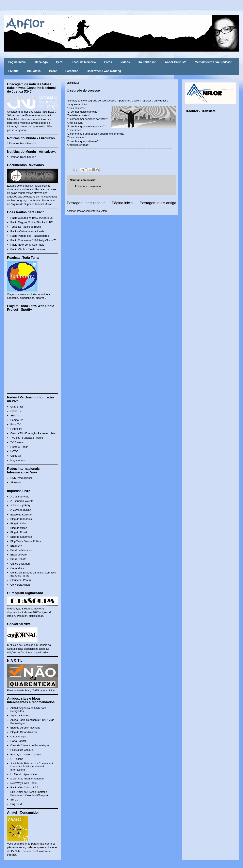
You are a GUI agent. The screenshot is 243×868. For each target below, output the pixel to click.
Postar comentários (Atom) (93, 211)
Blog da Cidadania (21, 519)
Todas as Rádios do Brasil (26, 227)
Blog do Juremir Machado (25, 728)
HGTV (14, 451)
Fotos (108, 62)
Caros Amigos (19, 737)
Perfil (60, 62)
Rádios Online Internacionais (27, 231)
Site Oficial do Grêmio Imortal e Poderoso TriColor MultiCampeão (30, 794)
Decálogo (41, 62)
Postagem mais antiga (158, 203)
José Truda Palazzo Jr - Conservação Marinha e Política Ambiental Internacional (32, 767)
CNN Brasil (17, 407)
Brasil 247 (16, 546)
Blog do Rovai (19, 532)
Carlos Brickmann (21, 564)
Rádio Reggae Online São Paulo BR (32, 222)
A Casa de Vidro (20, 497)
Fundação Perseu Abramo (26, 754)
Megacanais (17, 460)
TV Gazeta (17, 442)
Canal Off (16, 456)
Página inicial (17, 62)
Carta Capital (18, 741)
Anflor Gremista (176, 62)
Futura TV (16, 429)
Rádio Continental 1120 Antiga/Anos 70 (33, 240)
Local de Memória (84, 62)
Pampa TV (17, 420)
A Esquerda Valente (22, 501)
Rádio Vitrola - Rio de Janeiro (28, 249)
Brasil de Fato (18, 555)
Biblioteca (34, 71)
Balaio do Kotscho (21, 515)
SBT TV (15, 416)
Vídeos (125, 62)
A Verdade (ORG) (21, 510)
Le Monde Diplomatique (24, 774)
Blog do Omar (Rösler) (23, 732)
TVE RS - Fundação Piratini (27, 438)
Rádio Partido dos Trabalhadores (30, 236)
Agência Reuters (20, 715)
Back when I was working (104, 71)
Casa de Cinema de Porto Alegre (30, 745)
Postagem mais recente (86, 203)
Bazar (53, 71)
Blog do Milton (19, 528)
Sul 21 (14, 800)
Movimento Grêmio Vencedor (27, 779)
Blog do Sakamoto (21, 537)
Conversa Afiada (20, 585)
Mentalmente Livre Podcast (213, 62)
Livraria (13, 71)
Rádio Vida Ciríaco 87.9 (24, 787)
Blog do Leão (18, 523)
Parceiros (72, 71)
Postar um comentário (88, 186)
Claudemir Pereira (21, 580)
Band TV (15, 424)
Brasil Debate (18, 559)
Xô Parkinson (147, 62)
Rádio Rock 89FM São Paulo (27, 245)
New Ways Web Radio (23, 783)
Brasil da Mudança (21, 550)
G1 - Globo (17, 759)
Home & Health (19, 447)
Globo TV (16, 411)
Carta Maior (17, 568)
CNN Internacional (21, 478)
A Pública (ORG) (20, 505)
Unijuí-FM (16, 804)
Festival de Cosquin (22, 750)
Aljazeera (16, 482)
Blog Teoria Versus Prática (26, 541)
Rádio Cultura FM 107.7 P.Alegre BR (32, 218)
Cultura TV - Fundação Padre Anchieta (33, 433)
